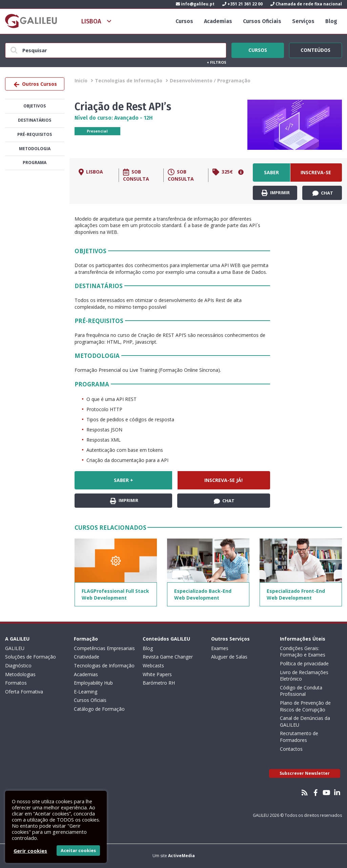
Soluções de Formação (30, 657)
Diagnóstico (18, 665)
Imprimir (276, 193)
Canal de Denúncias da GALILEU (305, 721)
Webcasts (153, 665)
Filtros (217, 62)
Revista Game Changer (168, 657)
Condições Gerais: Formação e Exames (303, 652)
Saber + (271, 175)
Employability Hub (93, 683)
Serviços (303, 21)
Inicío (81, 80)
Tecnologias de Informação (129, 80)
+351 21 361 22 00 (242, 4)
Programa (35, 163)
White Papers (157, 674)
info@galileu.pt (195, 4)
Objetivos (35, 106)
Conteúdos (315, 49)
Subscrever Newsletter (305, 773)
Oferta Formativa (24, 692)
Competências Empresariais (104, 648)
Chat (323, 193)
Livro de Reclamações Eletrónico (304, 676)
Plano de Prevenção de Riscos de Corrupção (305, 706)
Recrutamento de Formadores (299, 737)
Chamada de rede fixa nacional (306, 4)
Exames (220, 648)
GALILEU (15, 648)
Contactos (291, 749)
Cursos (184, 21)
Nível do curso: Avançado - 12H (114, 118)
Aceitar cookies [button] (78, 850)
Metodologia (35, 149)
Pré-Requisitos (35, 134)
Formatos (16, 683)
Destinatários (35, 120)
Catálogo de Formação (99, 709)
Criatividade (87, 657)
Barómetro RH (159, 683)
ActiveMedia (181, 856)
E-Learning (86, 692)
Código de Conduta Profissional (301, 691)
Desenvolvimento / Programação (210, 80)
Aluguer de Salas (229, 657)
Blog (331, 21)
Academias (218, 21)
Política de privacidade (304, 663)
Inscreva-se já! (316, 175)
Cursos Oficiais (262, 21)
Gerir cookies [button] (30, 851)
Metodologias (20, 674)
